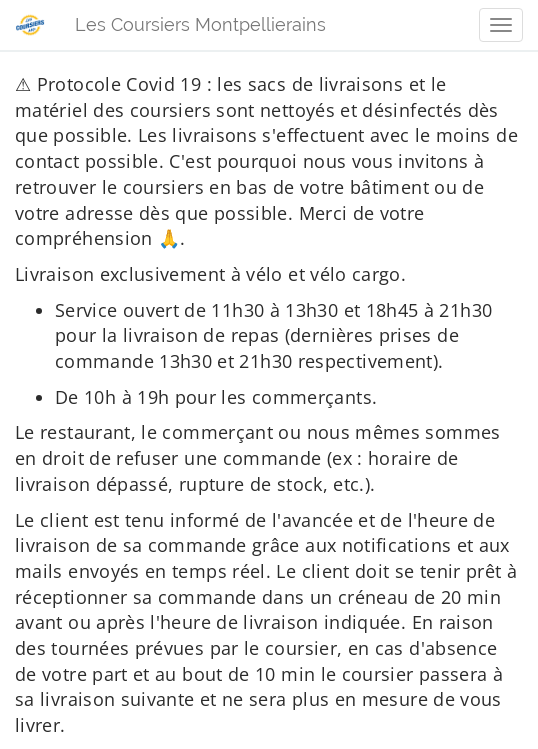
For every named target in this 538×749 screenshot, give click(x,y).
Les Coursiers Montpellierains (200, 24)
